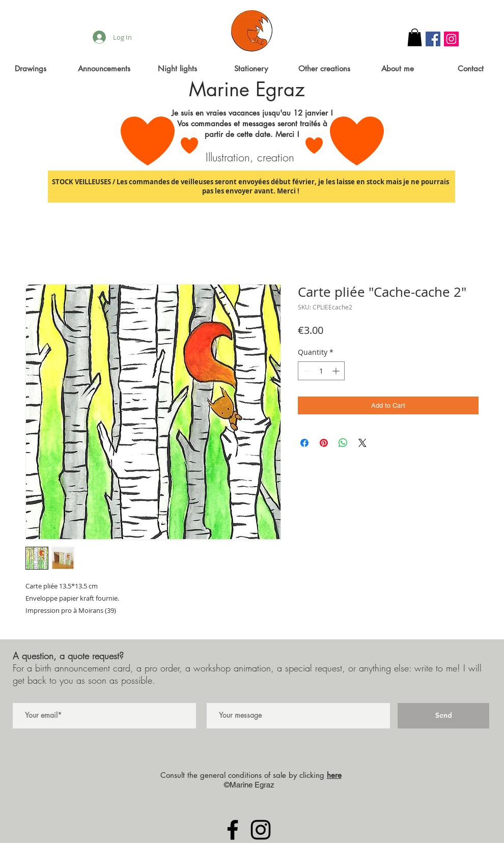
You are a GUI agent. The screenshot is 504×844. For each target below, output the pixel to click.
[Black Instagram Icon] (261, 830)
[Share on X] (362, 443)
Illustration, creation (250, 157)
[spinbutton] (321, 371)
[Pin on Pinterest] (324, 443)
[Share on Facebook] (304, 443)
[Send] (443, 716)
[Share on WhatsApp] (343, 443)
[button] (415, 37)
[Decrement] (306, 371)
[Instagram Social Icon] (451, 39)
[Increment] (337, 371)
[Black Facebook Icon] (233, 830)
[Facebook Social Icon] (433, 39)
